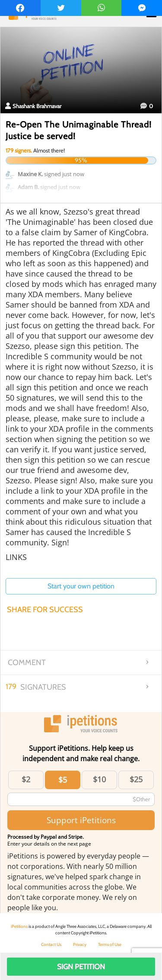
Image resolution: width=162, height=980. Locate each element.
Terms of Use (110, 944)
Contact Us (51, 944)
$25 (136, 779)
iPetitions (19, 926)
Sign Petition (81, 967)
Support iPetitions (81, 820)
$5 (63, 780)
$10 (99, 779)
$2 (26, 779)
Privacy (80, 944)
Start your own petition (81, 586)
